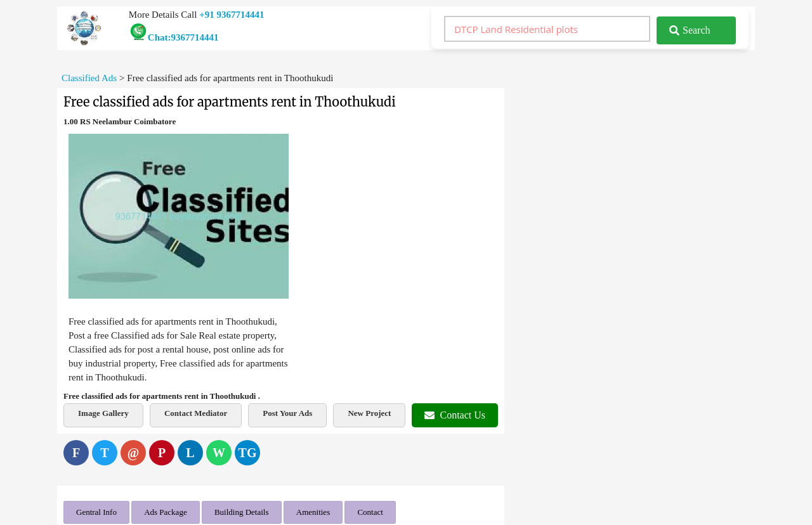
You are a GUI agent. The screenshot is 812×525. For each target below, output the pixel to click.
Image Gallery (103, 413)
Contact (370, 512)
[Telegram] (247, 453)
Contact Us (455, 415)
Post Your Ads (287, 413)
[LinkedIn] (190, 453)
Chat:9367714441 (174, 37)
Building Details (242, 512)
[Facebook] (76, 453)
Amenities (313, 512)
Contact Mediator (196, 413)
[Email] (133, 453)
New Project (369, 413)
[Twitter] (105, 453)
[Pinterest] (162, 453)
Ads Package (166, 512)
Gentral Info (96, 512)
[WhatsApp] (219, 453)
